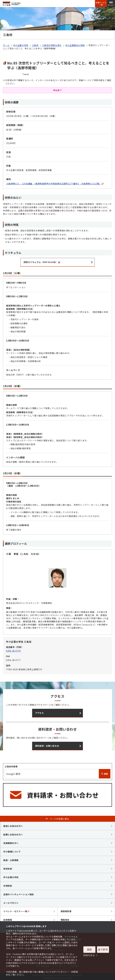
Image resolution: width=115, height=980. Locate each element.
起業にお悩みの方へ (13, 834)
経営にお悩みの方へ (13, 826)
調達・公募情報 (11, 860)
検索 (105, 774)
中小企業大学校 (21, 45)
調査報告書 (66, 911)
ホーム (6, 45)
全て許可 (103, 949)
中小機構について (12, 852)
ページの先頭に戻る (59, 819)
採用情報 (8, 920)
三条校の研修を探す (52, 45)
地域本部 (8, 869)
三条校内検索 (11, 766)
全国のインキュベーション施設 (19, 894)
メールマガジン (11, 903)
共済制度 (8, 886)
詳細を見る (89, 955)
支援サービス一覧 (101, 4)
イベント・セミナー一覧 (16, 911)
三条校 (35, 45)
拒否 (89, 949)
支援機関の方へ (11, 843)
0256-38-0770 (13, 651)
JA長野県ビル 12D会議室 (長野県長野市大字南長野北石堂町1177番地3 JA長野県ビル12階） (55, 184)
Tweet (26, 74)
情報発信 (65, 920)
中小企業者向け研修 (75, 45)
